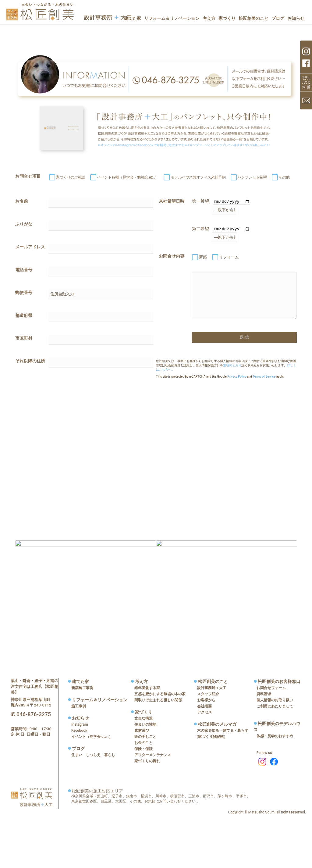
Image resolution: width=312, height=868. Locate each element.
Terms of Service (264, 377)
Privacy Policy (237, 377)
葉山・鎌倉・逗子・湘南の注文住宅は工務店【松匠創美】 (34, 686)
